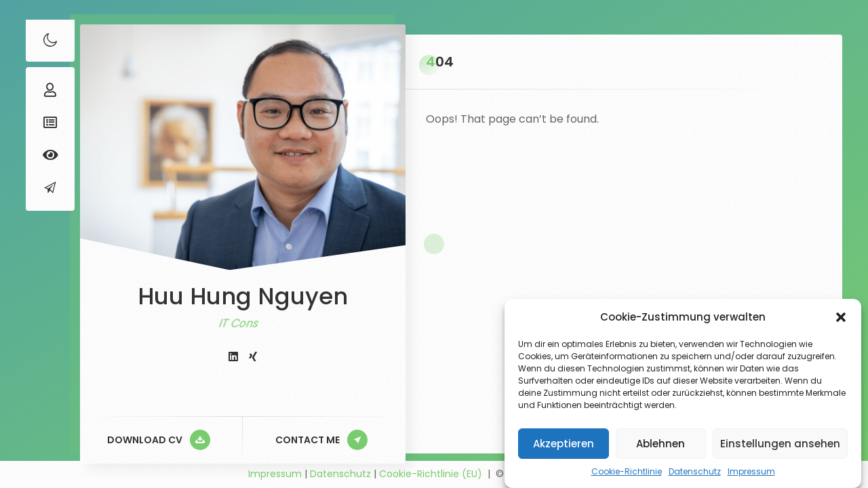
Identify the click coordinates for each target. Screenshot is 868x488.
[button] (841, 317)
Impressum (751, 471)
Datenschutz (695, 471)
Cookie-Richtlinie (627, 471)
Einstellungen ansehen (780, 444)
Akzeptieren (564, 444)
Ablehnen (660, 444)
